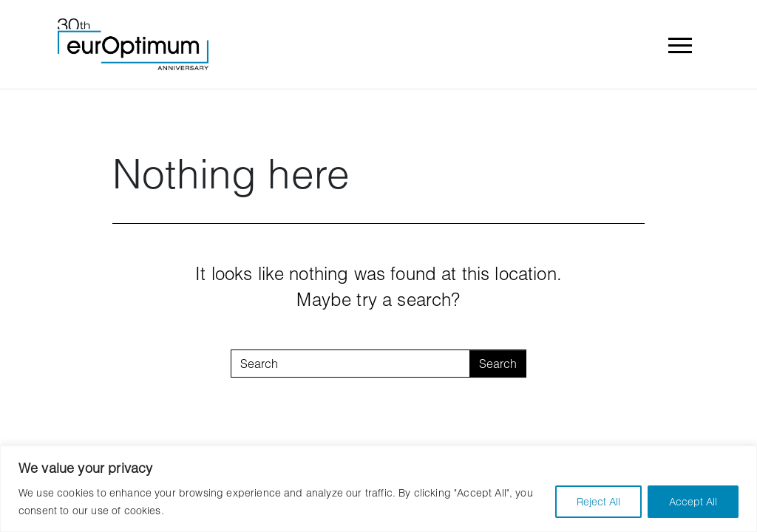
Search (498, 363)
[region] (378, 489)
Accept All (693, 501)
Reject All (598, 501)
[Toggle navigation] (679, 44)
